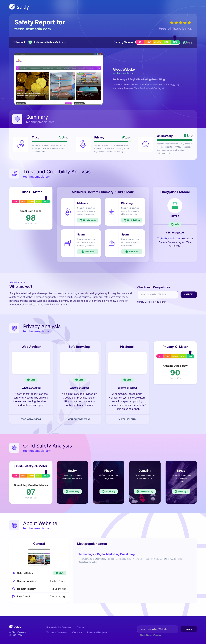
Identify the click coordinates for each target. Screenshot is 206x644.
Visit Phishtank (127, 419)
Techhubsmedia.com (169, 238)
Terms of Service (57, 632)
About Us (82, 627)
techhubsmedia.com (33, 29)
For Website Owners (59, 627)
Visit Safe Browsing (79, 419)
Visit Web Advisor (31, 419)
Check (189, 295)
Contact (77, 632)
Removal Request (98, 632)
